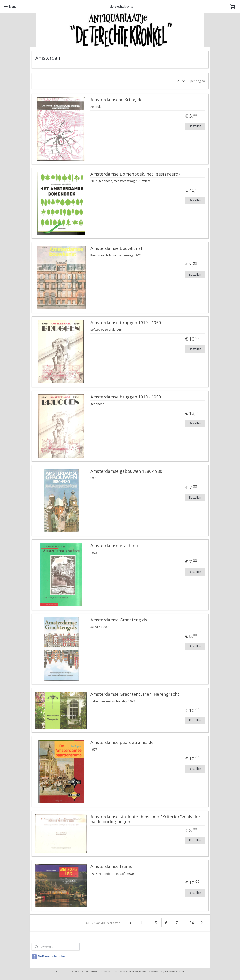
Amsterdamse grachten (114, 546)
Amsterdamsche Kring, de (116, 100)
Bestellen (195, 126)
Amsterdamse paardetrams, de (122, 743)
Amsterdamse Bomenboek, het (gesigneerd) (135, 174)
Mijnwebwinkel (174, 971)
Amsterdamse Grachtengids (119, 620)
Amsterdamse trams (111, 867)
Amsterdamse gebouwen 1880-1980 (126, 471)
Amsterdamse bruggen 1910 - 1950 (126, 323)
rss (115, 971)
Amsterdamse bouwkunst (116, 248)
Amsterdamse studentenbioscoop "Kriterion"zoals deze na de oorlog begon (147, 819)
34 (191, 923)
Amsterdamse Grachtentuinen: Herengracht (135, 694)
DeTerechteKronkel (49, 957)
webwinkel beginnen (133, 971)
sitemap (106, 971)
